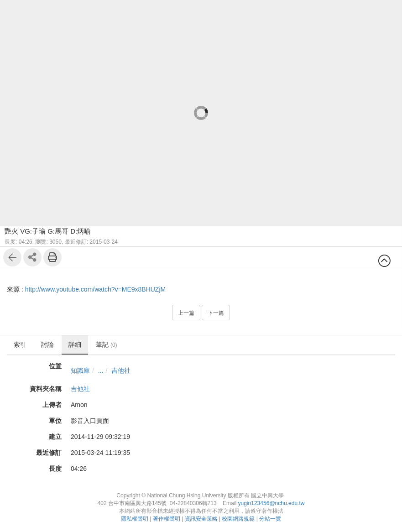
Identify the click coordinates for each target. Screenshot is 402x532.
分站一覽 (270, 519)
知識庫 (80, 370)
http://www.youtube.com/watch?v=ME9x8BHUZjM (96, 289)
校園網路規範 (238, 519)
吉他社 (121, 370)
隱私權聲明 (135, 519)
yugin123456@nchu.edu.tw (271, 503)
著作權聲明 (167, 519)
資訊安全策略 (201, 519)
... (101, 370)
